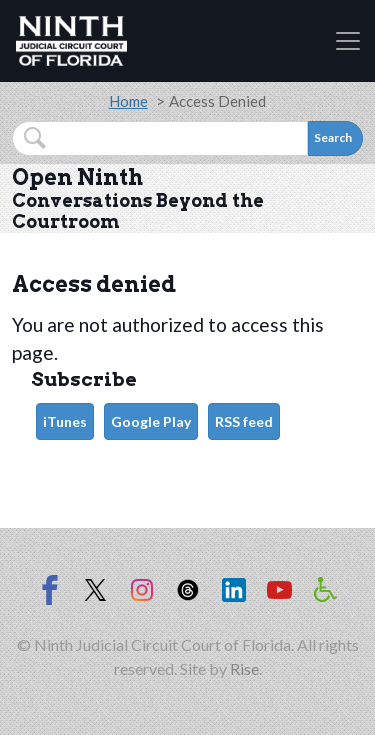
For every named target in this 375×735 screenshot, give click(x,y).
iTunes (65, 421)
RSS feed (244, 421)
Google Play (151, 421)
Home (128, 101)
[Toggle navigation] (348, 41)
